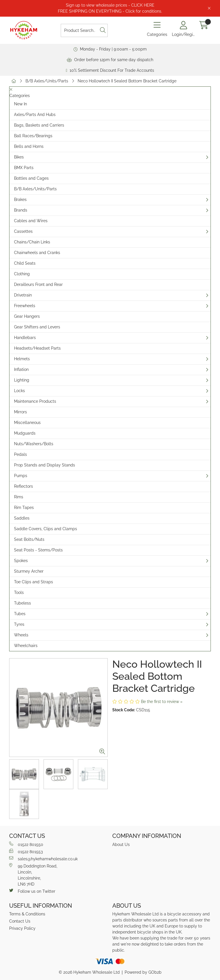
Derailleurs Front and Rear (38, 284)
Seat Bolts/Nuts (29, 539)
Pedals (20, 454)
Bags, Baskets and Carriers (39, 125)
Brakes (20, 200)
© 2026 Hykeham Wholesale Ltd (89, 972)
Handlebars (25, 338)
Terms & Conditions (27, 914)
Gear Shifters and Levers (37, 327)
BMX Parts (24, 168)
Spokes (21, 561)
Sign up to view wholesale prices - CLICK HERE (110, 5)
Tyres (19, 624)
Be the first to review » (162, 702)
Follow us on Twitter (32, 891)
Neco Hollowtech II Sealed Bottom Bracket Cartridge (127, 81)
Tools (19, 592)
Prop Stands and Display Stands (45, 465)
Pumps (21, 476)
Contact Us (20, 921)
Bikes (19, 157)
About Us (121, 845)
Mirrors (20, 412)
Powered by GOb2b (143, 972)
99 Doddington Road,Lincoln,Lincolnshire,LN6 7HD (33, 875)
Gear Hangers (27, 316)
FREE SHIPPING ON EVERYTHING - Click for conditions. (110, 11)
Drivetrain (23, 295)
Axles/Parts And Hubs (35, 115)
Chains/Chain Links (32, 242)
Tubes (20, 614)
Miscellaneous (27, 423)
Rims (19, 497)
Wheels (21, 635)
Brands (21, 210)
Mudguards (25, 433)
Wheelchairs (26, 646)
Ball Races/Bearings (33, 136)
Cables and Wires (31, 221)
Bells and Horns (29, 146)
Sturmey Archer (29, 571)
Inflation (21, 369)
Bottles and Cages (31, 178)
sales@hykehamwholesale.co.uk (43, 859)
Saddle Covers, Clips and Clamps (46, 529)
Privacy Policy (22, 928)
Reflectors (23, 486)
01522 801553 (26, 851)
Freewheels (25, 306)
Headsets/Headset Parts (37, 348)
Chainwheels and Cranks (37, 253)
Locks (19, 391)
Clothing (22, 274)
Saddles (22, 518)
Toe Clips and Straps (34, 582)
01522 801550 (26, 844)
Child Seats (25, 263)
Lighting (22, 380)
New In (20, 104)
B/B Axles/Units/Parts (47, 81)
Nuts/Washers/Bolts (34, 444)
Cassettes (23, 231)
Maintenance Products (35, 401)
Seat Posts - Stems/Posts (38, 550)
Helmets (22, 359)
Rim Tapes (24, 508)
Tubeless (22, 603)
